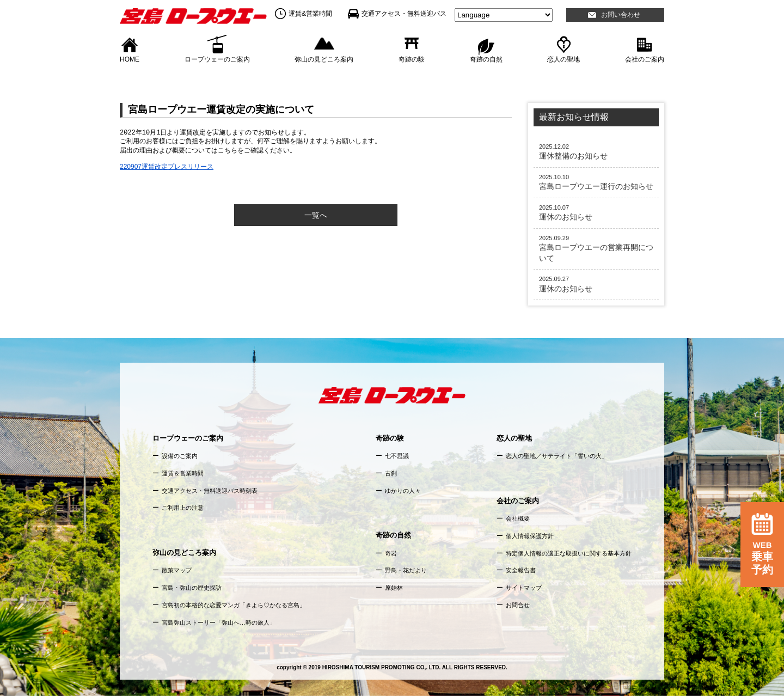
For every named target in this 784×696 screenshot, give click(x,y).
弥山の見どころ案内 (324, 59)
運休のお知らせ (596, 212)
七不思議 (397, 456)
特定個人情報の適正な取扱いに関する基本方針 (569, 553)
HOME (130, 59)
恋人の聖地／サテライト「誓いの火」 (557, 456)
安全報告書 (521, 570)
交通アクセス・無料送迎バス (404, 14)
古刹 (391, 473)
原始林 (394, 588)
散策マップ (177, 570)
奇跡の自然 (486, 59)
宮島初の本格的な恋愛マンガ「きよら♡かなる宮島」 (234, 605)
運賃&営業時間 (310, 14)
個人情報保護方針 (530, 536)
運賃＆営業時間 (183, 473)
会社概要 (518, 518)
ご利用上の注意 (183, 508)
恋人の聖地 (563, 59)
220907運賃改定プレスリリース (167, 167)
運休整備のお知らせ (596, 151)
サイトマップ (524, 588)
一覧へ (316, 215)
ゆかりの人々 (403, 491)
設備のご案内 (180, 456)
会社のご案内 (645, 59)
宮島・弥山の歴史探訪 (192, 588)
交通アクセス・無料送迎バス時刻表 (210, 491)
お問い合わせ (621, 15)
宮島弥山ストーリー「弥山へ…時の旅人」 (219, 622)
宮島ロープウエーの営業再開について (596, 248)
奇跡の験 (412, 59)
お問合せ (518, 605)
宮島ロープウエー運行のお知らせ (596, 182)
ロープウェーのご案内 (217, 59)
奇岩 (391, 553)
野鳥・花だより (406, 570)
